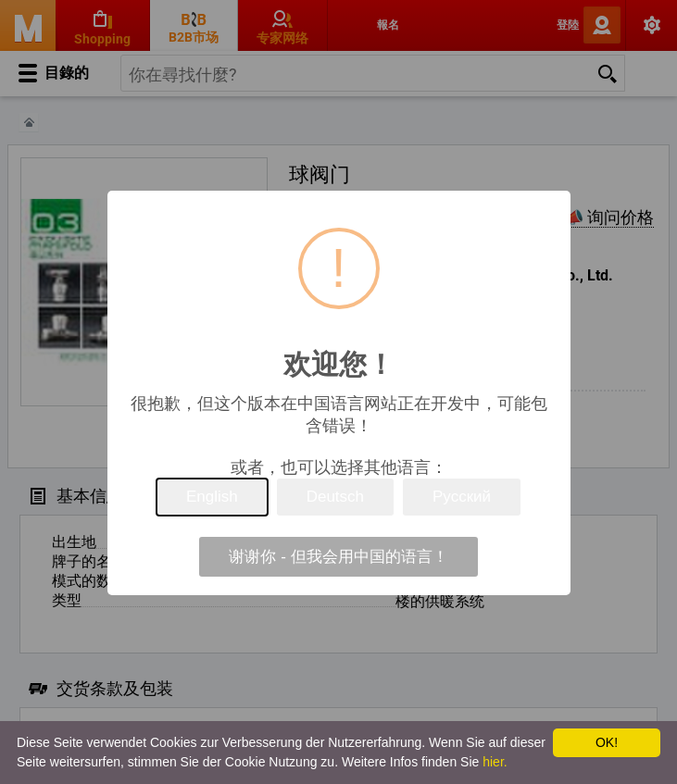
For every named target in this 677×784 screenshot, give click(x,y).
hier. (495, 762)
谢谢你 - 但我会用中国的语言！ (338, 557)
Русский (462, 497)
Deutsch (335, 497)
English (212, 497)
